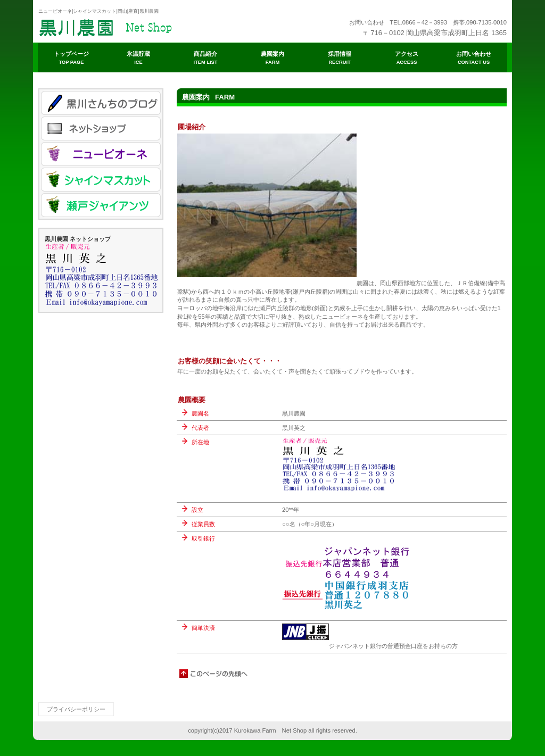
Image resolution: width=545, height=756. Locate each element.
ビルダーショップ (145, 27)
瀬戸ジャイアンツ (101, 205)
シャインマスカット (101, 180)
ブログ (101, 103)
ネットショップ (101, 128)
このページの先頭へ (214, 674)
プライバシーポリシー (76, 709)
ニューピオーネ (101, 154)
